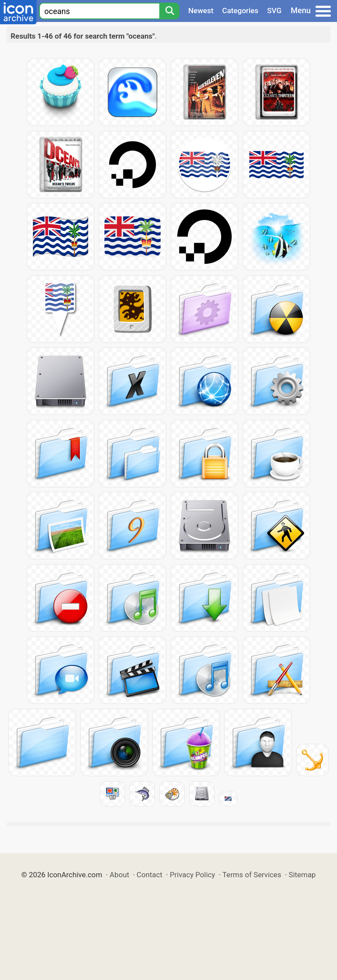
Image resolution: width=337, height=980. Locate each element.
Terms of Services (252, 875)
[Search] (169, 11)
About (120, 875)
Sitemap (302, 875)
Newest (201, 11)
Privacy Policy (192, 875)
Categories (240, 11)
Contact (149, 875)
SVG (274, 11)
